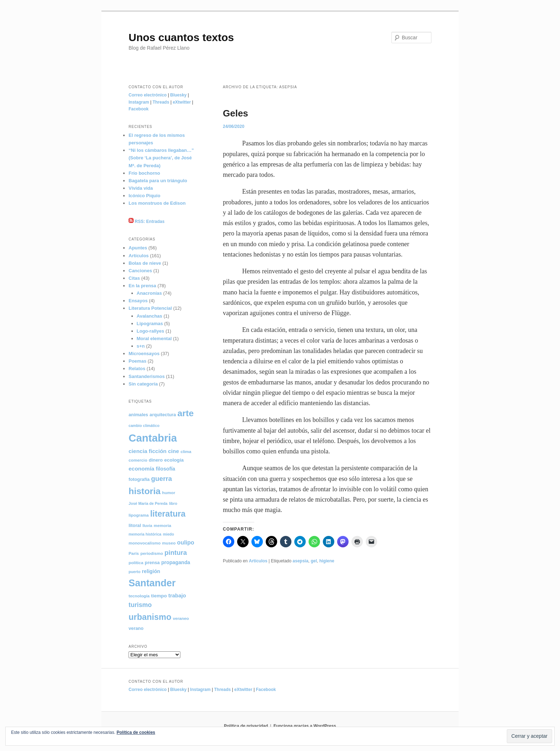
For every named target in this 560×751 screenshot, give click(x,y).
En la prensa (142, 286)
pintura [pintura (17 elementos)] (176, 553)
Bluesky (179, 95)
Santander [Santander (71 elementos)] (152, 583)
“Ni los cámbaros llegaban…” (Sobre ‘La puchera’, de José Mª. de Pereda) (161, 158)
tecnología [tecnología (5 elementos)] (139, 596)
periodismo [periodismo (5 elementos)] (152, 553)
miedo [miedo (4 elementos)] (168, 534)
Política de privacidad (246, 726)
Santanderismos (147, 376)
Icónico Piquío (144, 196)
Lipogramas (150, 324)
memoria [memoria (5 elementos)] (162, 525)
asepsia (300, 561)
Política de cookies (136, 732)
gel (314, 561)
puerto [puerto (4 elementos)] (134, 572)
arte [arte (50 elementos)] (186, 413)
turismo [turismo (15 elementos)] (140, 605)
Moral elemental (154, 339)
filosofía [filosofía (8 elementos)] (165, 469)
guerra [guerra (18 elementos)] (162, 479)
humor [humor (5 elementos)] (169, 493)
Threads (161, 102)
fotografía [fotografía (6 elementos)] (139, 479)
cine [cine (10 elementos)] (173, 451)
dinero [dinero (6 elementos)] (156, 460)
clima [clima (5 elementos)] (186, 451)
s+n (141, 346)
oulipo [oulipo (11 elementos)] (186, 543)
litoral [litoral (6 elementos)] (135, 525)
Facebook (139, 109)
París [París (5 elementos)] (134, 553)
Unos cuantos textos (181, 37)
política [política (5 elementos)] (136, 563)
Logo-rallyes (151, 331)
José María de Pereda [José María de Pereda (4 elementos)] (148, 503)
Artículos (258, 561)
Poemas (137, 361)
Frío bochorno (144, 173)
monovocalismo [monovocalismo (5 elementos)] (145, 543)
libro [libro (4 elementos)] (173, 503)
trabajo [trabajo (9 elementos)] (177, 596)
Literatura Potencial (150, 308)
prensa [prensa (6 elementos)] (152, 563)
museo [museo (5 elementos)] (169, 543)
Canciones (140, 271)
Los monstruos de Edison (157, 203)
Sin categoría (143, 384)
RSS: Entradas (147, 222)
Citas (134, 278)
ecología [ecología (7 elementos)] (174, 460)
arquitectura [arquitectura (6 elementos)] (163, 415)
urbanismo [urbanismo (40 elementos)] (150, 617)
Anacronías (149, 293)
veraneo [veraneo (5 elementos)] (181, 618)
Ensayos (138, 301)
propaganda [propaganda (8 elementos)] (176, 562)
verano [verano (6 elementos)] (136, 628)
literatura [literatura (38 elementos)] (168, 514)
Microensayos (144, 354)
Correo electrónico (148, 95)
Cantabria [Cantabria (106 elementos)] (153, 438)
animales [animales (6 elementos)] (138, 415)
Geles (236, 113)
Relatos (137, 369)
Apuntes (138, 248)
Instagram (139, 102)
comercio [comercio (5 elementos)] (138, 460)
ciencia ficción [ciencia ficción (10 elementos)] (147, 451)
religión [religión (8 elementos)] (151, 571)
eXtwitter (182, 102)
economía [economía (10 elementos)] (141, 469)
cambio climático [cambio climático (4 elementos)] (144, 426)
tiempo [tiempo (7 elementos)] (159, 596)
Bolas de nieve (145, 263)
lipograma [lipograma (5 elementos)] (139, 515)
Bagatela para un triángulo (158, 181)
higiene (327, 561)
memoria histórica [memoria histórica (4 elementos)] (145, 534)
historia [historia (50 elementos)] (145, 491)
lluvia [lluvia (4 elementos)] (147, 526)
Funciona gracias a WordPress (305, 726)
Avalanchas (150, 316)
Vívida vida (141, 188)
